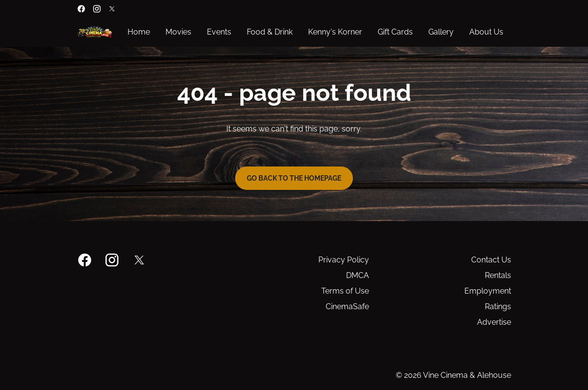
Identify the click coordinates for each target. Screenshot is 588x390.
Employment (488, 291)
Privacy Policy (344, 260)
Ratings (498, 306)
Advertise (494, 322)
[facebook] (81, 9)
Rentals (498, 275)
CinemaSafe (347, 306)
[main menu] (315, 32)
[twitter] (112, 9)
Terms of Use (345, 291)
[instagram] (97, 9)
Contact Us (491, 260)
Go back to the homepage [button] (294, 178)
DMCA (358, 275)
